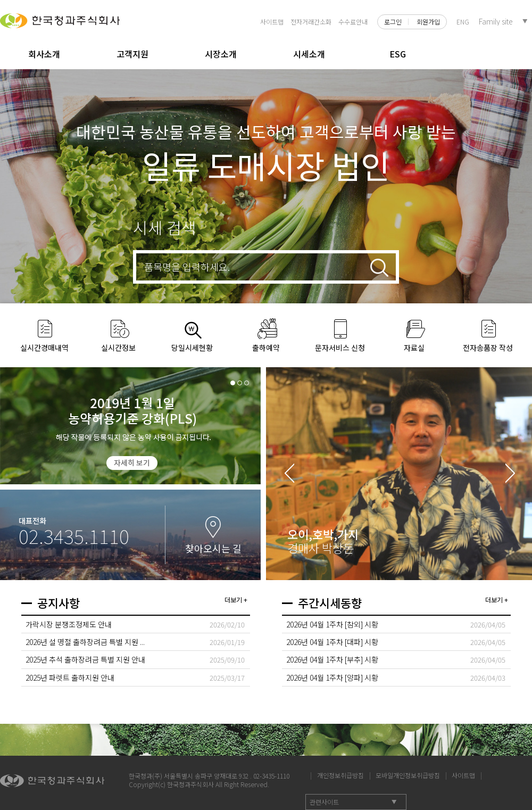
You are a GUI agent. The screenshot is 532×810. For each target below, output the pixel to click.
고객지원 (132, 54)
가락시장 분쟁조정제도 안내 (69, 624)
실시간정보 (118, 348)
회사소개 (44, 54)
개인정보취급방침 (340, 775)
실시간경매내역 (44, 348)
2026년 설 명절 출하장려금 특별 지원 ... (85, 642)
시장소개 (221, 54)
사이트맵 (272, 22)
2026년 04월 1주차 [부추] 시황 (332, 659)
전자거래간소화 (311, 22)
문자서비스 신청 (340, 348)
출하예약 (266, 348)
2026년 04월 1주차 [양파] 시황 (332, 677)
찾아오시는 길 (213, 548)
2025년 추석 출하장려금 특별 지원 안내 (85, 659)
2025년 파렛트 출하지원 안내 (70, 677)
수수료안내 (353, 22)
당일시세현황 (192, 348)
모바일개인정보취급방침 (408, 775)
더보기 (233, 600)
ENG (463, 22)
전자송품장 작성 (488, 348)
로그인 (393, 22)
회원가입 (428, 22)
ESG (398, 54)
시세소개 (309, 54)
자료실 (414, 348)
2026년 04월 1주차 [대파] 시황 (332, 642)
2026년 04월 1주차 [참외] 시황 (332, 624)
